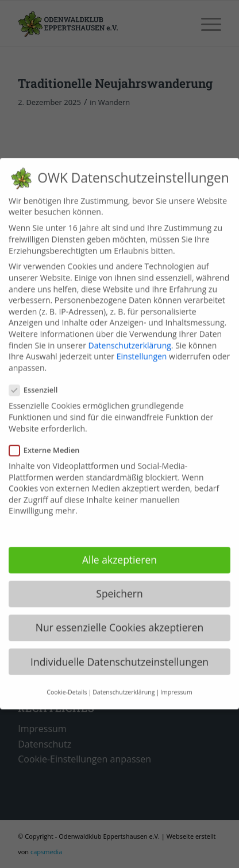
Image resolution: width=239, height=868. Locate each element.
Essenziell (38, 379)
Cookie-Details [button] (67, 681)
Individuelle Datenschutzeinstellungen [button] (119, 651)
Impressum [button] (176, 681)
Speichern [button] (119, 583)
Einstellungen (142, 346)
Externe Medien (49, 439)
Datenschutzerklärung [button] (124, 681)
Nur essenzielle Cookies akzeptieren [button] (120, 617)
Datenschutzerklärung (130, 334)
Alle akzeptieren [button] (119, 549)
